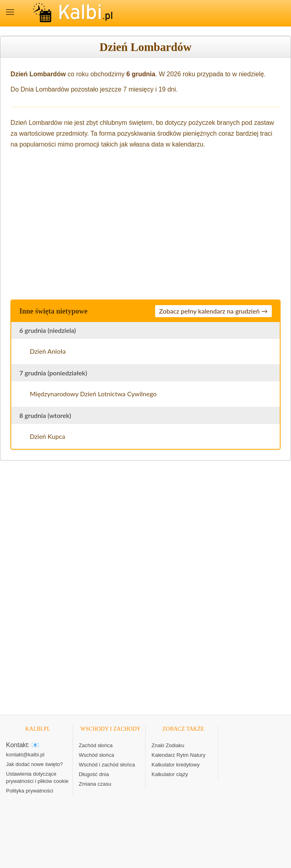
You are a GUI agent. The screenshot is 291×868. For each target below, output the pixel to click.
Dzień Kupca (47, 436)
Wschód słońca (97, 755)
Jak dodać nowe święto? (34, 764)
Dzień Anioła (48, 351)
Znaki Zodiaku (168, 745)
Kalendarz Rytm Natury (178, 755)
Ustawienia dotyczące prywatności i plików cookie (37, 777)
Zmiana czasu (95, 784)
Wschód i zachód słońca (107, 765)
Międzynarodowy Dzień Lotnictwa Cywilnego (93, 394)
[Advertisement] (145, 223)
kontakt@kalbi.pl (25, 755)
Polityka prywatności (30, 791)
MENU (10, 12)
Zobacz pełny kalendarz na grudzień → (213, 311)
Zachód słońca (96, 745)
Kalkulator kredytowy (176, 765)
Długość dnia (94, 774)
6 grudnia (141, 74)
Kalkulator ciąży (170, 774)
